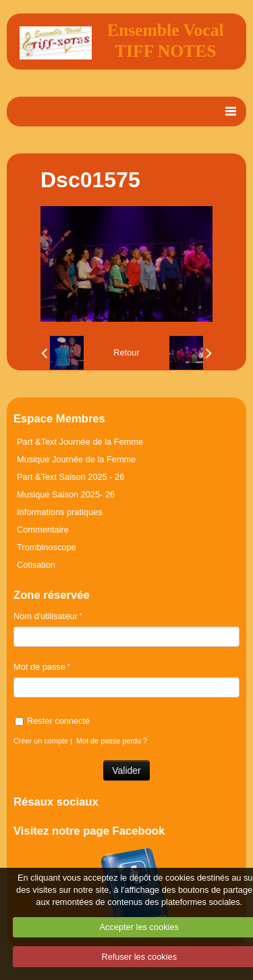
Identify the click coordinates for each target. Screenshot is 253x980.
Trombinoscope (47, 547)
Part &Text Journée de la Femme (80, 442)
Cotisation (36, 565)
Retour (126, 352)
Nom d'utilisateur (46, 616)
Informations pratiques (60, 512)
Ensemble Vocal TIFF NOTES (166, 41)
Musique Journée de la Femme (76, 459)
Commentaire (43, 530)
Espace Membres (59, 419)
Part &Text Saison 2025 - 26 (71, 477)
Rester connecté (52, 721)
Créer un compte (41, 741)
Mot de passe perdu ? (112, 741)
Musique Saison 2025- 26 (66, 494)
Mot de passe (39, 667)
